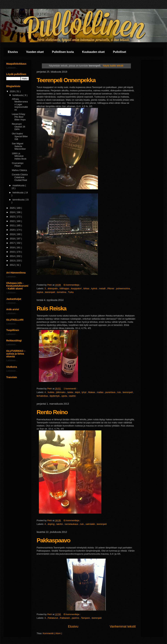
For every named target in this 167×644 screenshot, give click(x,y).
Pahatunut (53, 618)
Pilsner (111, 288)
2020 (13, 230)
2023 (13, 217)
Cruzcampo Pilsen (18, 164)
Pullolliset (120, 52)
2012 (13, 265)
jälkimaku (61, 392)
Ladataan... (12, 68)
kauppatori (77, 288)
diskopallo (53, 288)
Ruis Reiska (51, 308)
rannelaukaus (72, 524)
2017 (13, 243)
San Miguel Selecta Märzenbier (19, 146)
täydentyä (55, 396)
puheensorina (123, 288)
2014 (13, 256)
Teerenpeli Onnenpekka (66, 80)
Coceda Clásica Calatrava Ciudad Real (20, 177)
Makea (92, 392)
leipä (78, 392)
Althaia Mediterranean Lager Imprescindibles (20, 104)
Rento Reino (52, 412)
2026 (13, 91)
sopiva (40, 292)
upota (64, 396)
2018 (13, 239)
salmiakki (91, 524)
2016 (13, 247)
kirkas (87, 288)
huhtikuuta (18, 95)
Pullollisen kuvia (63, 52)
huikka (51, 392)
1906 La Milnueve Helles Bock (19, 156)
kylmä (94, 288)
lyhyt (84, 392)
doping (51, 524)
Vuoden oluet (35, 52)
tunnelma (62, 292)
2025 (13, 208)
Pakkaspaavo (53, 540)
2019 (13, 234)
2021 (13, 225)
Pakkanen (65, 618)
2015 (13, 252)
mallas (100, 392)
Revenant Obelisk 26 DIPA (18, 127)
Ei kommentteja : (72, 285)
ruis (119, 392)
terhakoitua (43, 396)
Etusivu (13, 52)
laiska (71, 392)
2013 (13, 261)
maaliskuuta (19, 185)
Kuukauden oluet (93, 52)
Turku (71, 292)
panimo (76, 618)
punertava (110, 392)
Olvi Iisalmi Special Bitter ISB (20, 136)
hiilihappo (65, 288)
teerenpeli (50, 292)
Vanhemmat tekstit (123, 627)
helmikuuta (18, 193)
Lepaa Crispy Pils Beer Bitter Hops (19, 117)
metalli (103, 288)
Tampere (86, 618)
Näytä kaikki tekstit (113, 66)
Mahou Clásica (19, 170)
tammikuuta (19, 200)
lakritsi (60, 524)
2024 (13, 212)
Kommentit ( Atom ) (52, 633)
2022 (13, 221)
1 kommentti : (71, 389)
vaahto (72, 396)
